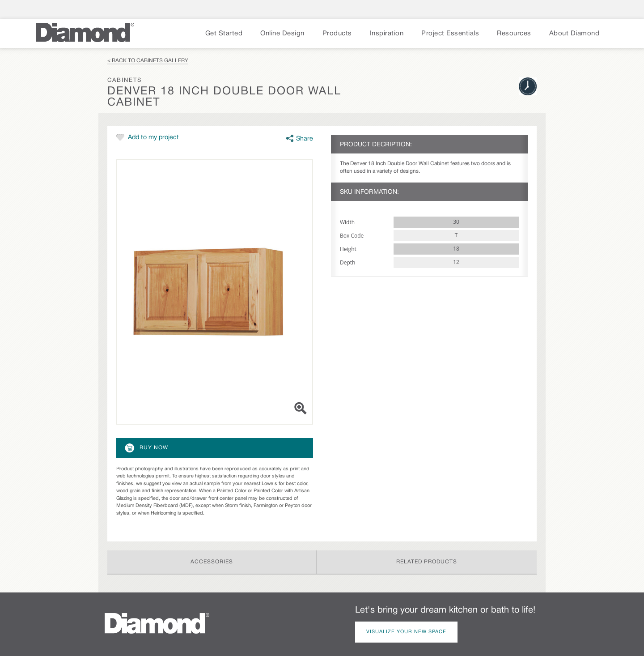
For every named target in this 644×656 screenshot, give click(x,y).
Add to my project (153, 138)
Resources (514, 34)
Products (337, 34)
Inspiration (387, 34)
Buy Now (146, 448)
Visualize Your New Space (406, 632)
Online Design (282, 34)
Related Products (427, 562)
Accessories (212, 562)
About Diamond (574, 34)
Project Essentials (450, 34)
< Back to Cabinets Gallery (148, 61)
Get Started (224, 34)
